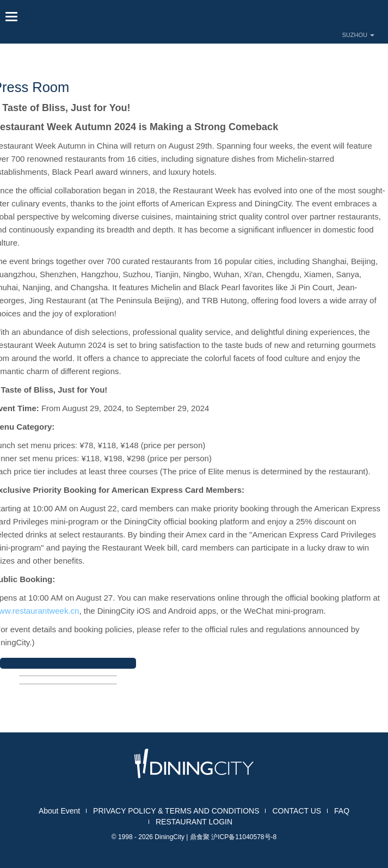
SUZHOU (359, 35)
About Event (59, 811)
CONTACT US (297, 811)
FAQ (342, 811)
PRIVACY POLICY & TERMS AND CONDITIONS (176, 811)
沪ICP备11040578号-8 (244, 837)
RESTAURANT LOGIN (194, 822)
